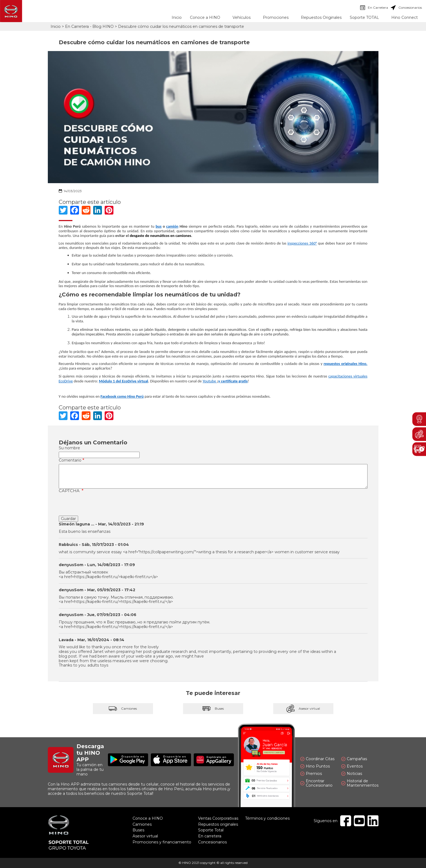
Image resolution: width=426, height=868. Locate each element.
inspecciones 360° (302, 243)
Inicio (177, 17)
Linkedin (373, 821)
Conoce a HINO (148, 818)
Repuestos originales (218, 824)
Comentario (70, 460)
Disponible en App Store (171, 760)
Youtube (210, 381)
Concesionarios (406, 8)
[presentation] (100, 505)
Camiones (123, 709)
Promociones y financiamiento (162, 842)
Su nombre (69, 448)
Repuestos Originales (321, 17)
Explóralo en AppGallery (214, 760)
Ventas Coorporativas (218, 818)
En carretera (210, 836)
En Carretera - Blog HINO (89, 26)
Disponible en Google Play (128, 760)
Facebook (346, 821)
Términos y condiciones (267, 818)
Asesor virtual (303, 709)
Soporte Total (211, 830)
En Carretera (374, 8)
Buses (213, 709)
